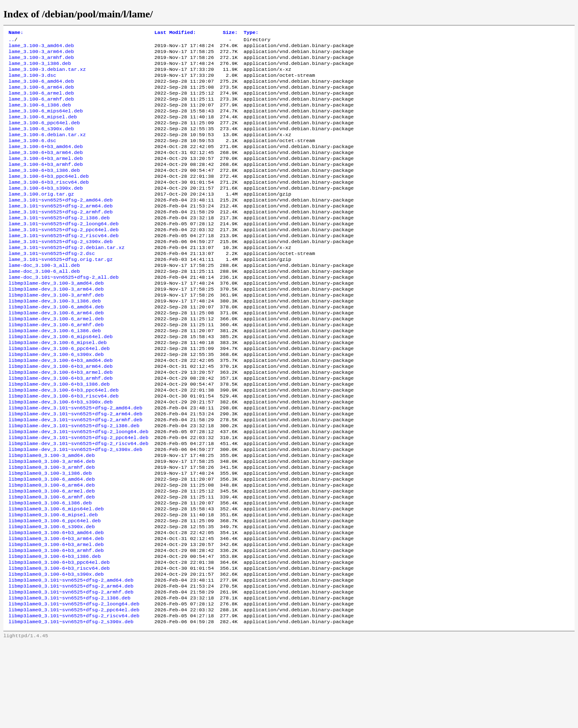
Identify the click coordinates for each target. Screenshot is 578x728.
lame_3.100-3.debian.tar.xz (47, 75)
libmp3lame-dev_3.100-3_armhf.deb (56, 333)
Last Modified (175, 33)
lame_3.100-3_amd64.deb (41, 48)
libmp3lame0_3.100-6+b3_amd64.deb (56, 605)
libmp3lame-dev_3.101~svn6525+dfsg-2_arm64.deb (76, 469)
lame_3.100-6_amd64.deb (41, 89)
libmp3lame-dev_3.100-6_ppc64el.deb (59, 394)
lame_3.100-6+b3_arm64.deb (46, 170)
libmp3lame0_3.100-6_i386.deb (50, 571)
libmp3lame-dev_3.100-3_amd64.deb (56, 319)
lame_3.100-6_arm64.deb (41, 95)
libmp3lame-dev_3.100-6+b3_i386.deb (59, 435)
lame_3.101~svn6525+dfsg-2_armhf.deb (60, 238)
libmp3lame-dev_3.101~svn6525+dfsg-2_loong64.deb (79, 489)
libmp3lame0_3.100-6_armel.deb (52, 557)
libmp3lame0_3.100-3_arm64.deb (52, 523)
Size (230, 33)
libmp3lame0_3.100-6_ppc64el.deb (55, 591)
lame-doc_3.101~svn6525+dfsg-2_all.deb (63, 313)
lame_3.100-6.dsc (32, 157)
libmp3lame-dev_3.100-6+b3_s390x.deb (60, 455)
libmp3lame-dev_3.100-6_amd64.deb (56, 347)
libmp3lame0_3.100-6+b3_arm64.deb (56, 611)
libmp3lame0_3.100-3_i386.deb (50, 537)
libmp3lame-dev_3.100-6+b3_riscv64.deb (63, 448)
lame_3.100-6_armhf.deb (41, 109)
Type (251, 33)
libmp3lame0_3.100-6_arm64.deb (52, 550)
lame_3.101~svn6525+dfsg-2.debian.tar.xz (67, 279)
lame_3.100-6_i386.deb (40, 116)
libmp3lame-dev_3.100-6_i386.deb (55, 374)
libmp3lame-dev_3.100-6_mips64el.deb (60, 381)
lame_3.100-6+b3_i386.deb (44, 190)
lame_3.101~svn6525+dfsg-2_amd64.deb (60, 224)
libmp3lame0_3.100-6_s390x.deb (52, 598)
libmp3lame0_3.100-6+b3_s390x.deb (56, 652)
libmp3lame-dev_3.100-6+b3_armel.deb (60, 421)
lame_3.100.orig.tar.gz (41, 218)
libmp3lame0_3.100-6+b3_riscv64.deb (59, 645)
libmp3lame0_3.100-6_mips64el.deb (56, 577)
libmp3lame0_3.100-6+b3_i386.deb (55, 632)
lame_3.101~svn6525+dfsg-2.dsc (52, 286)
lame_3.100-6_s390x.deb (41, 143)
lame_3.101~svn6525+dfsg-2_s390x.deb (60, 272)
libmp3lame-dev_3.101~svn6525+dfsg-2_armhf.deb (76, 476)
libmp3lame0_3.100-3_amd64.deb (52, 516)
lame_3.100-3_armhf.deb (41, 62)
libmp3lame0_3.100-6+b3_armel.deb (56, 618)
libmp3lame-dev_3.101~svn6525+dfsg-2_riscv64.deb (79, 503)
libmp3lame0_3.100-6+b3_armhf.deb (56, 625)
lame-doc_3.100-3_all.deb (44, 299)
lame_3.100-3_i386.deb (40, 68)
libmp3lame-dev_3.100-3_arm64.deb (56, 326)
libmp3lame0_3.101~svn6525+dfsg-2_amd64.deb (71, 659)
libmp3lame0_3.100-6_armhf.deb (52, 564)
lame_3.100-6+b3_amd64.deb (46, 163)
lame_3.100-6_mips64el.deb (46, 123)
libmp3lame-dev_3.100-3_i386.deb (55, 340)
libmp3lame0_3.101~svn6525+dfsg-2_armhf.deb (71, 672)
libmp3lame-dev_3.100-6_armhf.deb (56, 367)
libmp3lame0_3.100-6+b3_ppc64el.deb (59, 638)
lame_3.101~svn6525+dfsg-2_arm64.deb (60, 231)
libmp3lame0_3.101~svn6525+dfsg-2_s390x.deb (71, 706)
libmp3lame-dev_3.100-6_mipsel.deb (58, 387)
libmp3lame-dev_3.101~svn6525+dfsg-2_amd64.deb (76, 462)
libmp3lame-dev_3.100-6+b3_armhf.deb (60, 428)
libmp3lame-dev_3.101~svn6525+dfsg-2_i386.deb (74, 482)
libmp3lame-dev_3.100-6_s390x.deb (56, 401)
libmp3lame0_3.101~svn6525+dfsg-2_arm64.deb (71, 666)
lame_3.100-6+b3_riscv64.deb (49, 204)
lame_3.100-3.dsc (32, 82)
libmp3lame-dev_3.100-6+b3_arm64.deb (60, 414)
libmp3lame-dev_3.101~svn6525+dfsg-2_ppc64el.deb (79, 496)
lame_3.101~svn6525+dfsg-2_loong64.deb (63, 252)
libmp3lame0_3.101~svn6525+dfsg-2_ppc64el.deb (74, 693)
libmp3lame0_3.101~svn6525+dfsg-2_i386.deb (70, 679)
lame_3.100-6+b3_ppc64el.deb (49, 197)
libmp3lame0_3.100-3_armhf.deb (52, 530)
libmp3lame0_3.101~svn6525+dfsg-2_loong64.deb (74, 686)
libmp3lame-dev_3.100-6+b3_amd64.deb (60, 408)
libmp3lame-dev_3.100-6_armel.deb (56, 360)
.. (11, 41)
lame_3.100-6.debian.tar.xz (47, 150)
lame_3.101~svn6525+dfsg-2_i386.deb (59, 245)
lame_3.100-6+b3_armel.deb (46, 177)
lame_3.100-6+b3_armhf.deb (46, 184)
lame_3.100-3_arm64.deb (41, 55)
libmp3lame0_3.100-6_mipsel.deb (53, 584)
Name (16, 33)
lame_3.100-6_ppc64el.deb (44, 136)
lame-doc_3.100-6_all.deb (44, 306)
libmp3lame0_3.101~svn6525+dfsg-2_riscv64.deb (74, 700)
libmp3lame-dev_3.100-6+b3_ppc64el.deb (63, 442)
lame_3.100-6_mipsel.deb (43, 129)
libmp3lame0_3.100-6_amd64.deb (52, 543)
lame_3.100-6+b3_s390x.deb (46, 211)
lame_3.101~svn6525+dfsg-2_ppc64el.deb (63, 258)
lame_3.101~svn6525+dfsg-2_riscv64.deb (63, 265)
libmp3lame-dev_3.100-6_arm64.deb (56, 353)
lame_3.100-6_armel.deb (41, 102)
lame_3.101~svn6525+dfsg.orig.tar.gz (60, 292)
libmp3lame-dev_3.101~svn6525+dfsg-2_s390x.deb (76, 510)
